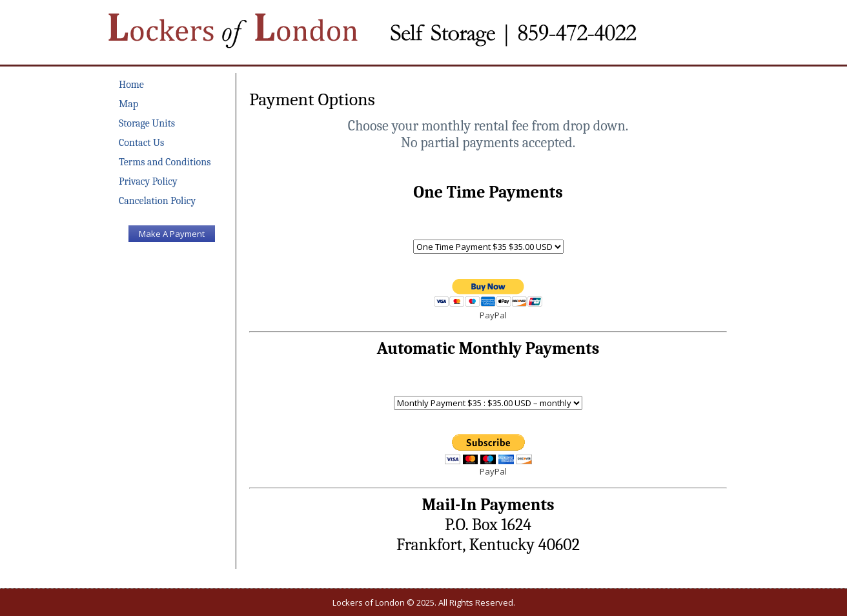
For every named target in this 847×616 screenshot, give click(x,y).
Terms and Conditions (165, 162)
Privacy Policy (148, 181)
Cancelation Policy (157, 201)
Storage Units (147, 123)
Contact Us (141, 143)
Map (128, 104)
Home (131, 85)
